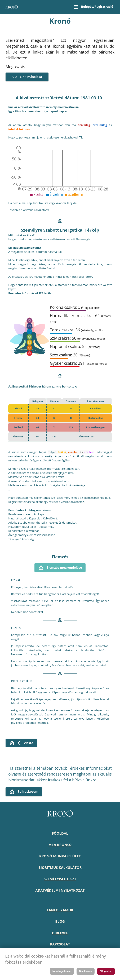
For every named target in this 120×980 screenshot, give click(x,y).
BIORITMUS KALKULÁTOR (60, 867)
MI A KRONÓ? (60, 845)
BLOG (60, 921)
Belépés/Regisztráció (97, 7)
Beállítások (86, 971)
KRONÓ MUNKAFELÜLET (60, 856)
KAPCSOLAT (60, 944)
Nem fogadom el (62, 971)
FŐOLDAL (60, 833)
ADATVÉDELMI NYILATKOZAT (60, 890)
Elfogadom (106, 971)
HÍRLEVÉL (60, 933)
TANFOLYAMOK (60, 910)
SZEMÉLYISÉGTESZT (60, 879)
